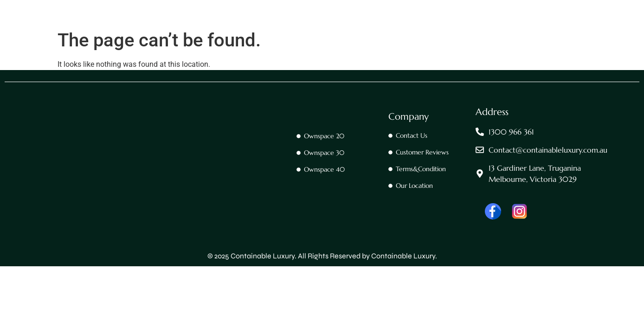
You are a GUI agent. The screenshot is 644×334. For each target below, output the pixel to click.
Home (210, 26)
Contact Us (253, 26)
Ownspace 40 (424, 26)
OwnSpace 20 (307, 26)
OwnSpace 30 (366, 26)
